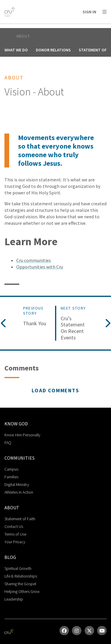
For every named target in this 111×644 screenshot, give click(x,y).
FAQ (8, 443)
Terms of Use (15, 534)
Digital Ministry (17, 484)
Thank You (35, 323)
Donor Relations (53, 50)
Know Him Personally (22, 435)
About (23, 36)
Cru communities (34, 260)
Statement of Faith (20, 519)
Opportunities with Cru (40, 267)
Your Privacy (15, 542)
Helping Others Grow (22, 591)
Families (11, 477)
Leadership (14, 599)
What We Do (16, 50)
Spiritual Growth (18, 568)
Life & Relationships (21, 576)
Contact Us (14, 526)
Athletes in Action (19, 492)
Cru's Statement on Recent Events (73, 328)
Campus (11, 469)
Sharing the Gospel (20, 584)
